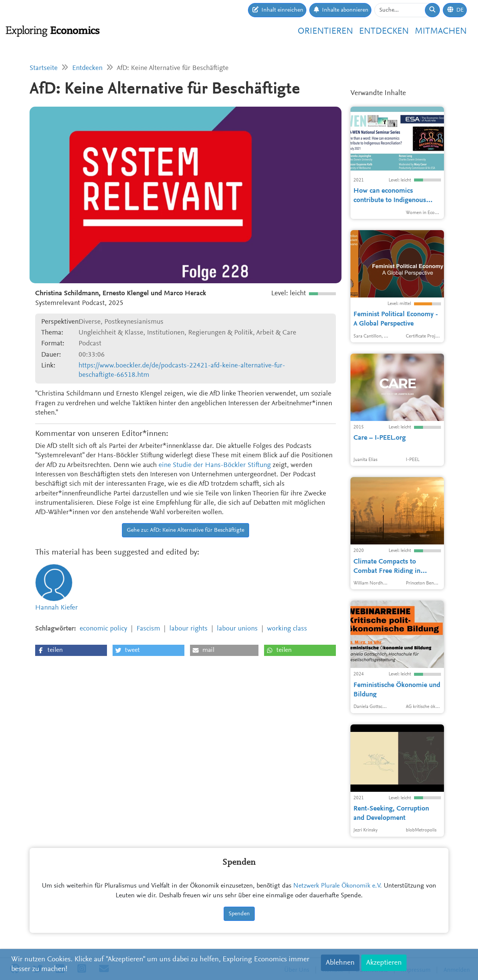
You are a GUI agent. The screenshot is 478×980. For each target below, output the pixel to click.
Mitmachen (441, 31)
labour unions (237, 629)
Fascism (148, 629)
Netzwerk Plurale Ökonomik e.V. (338, 886)
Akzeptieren (384, 963)
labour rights (189, 629)
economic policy (103, 629)
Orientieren (325, 31)
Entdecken (384, 31)
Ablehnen (340, 963)
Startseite (44, 68)
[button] (71, 650)
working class (287, 629)
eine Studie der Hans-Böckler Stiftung (215, 465)
